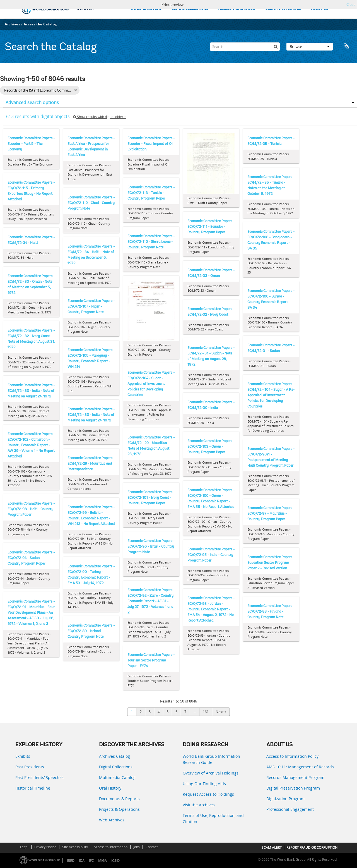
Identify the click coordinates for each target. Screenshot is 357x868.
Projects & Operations (119, 809)
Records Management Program (295, 777)
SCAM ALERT (272, 847)
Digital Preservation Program (293, 788)
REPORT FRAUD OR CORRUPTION (312, 847)
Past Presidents (30, 767)
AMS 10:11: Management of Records (300, 767)
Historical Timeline (33, 788)
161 (206, 712)
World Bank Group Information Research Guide (211, 759)
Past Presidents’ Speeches (39, 777)
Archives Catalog (114, 756)
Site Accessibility (75, 847)
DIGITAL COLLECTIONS (190, 9)
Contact (152, 847)
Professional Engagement (290, 809)
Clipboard (346, 47)
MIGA (102, 861)
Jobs (137, 847)
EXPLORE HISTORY (146, 9)
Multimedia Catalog (117, 777)
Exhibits (23, 756)
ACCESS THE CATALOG (237, 9)
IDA (82, 861)
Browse (310, 47)
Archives (12, 24)
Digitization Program (285, 799)
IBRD (71, 861)
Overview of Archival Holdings (211, 773)
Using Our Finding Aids (204, 784)
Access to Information (111, 847)
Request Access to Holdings (208, 794)
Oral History (110, 788)
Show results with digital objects (100, 117)
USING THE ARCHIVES (283, 9)
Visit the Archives (199, 805)
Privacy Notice (45, 847)
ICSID (115, 861)
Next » (221, 712)
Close (351, 4)
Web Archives (112, 820)
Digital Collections (116, 767)
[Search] (245, 47)
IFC (91, 861)
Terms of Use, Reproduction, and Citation (213, 818)
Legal (24, 847)
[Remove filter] (75, 90)
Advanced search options (32, 102)
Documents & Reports (119, 799)
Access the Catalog (40, 24)
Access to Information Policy (292, 756)
